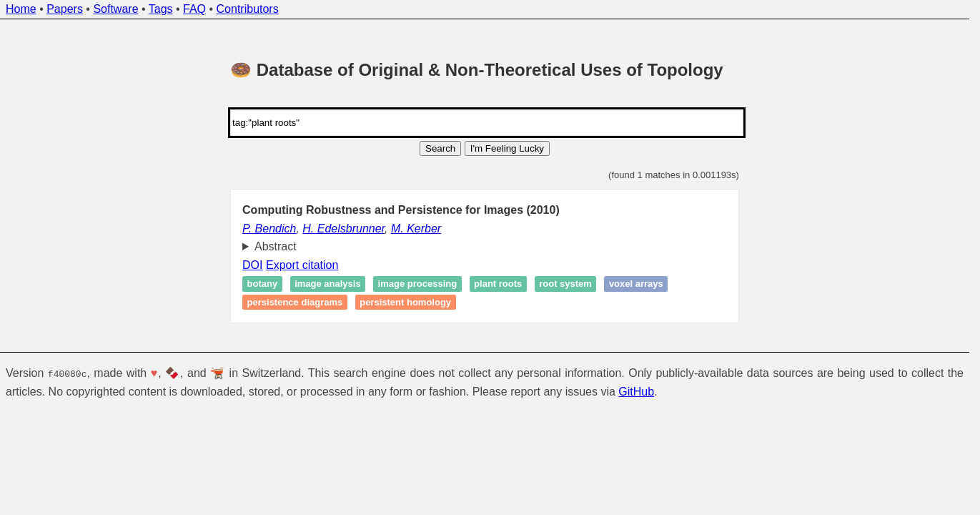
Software (115, 9)
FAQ (194, 9)
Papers (65, 9)
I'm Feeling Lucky (507, 148)
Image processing (418, 284)
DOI (252, 265)
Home (21, 9)
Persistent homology (405, 302)
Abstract (276, 246)
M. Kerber (416, 229)
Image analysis (328, 284)
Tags (161, 9)
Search (440, 148)
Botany (263, 284)
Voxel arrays (636, 284)
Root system (565, 284)
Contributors (248, 9)
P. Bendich (269, 229)
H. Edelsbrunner (343, 229)
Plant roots (498, 284)
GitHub (636, 391)
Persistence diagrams (295, 302)
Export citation (302, 265)
